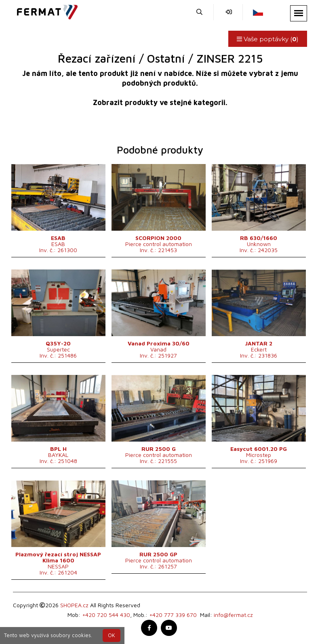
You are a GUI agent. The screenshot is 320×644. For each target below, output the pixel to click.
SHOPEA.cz (74, 605)
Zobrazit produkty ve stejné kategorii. (160, 102)
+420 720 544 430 (106, 615)
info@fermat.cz (233, 615)
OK (112, 635)
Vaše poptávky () (268, 39)
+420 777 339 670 (173, 615)
